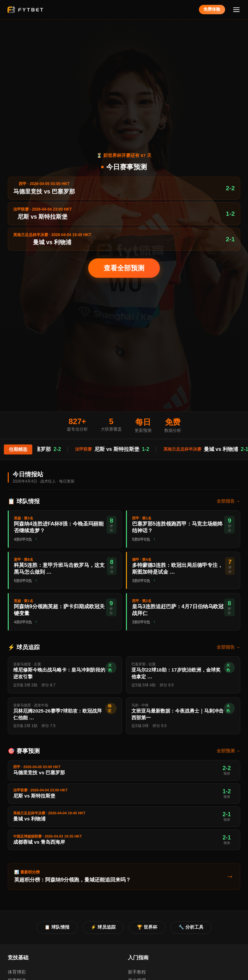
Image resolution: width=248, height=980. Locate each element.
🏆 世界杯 (147, 927)
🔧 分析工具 (191, 927)
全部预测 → (228, 751)
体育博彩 (17, 972)
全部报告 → (228, 501)
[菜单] (237, 10)
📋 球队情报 (57, 927)
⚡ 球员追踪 (103, 927)
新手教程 (137, 972)
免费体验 (212, 9)
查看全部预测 (124, 268)
